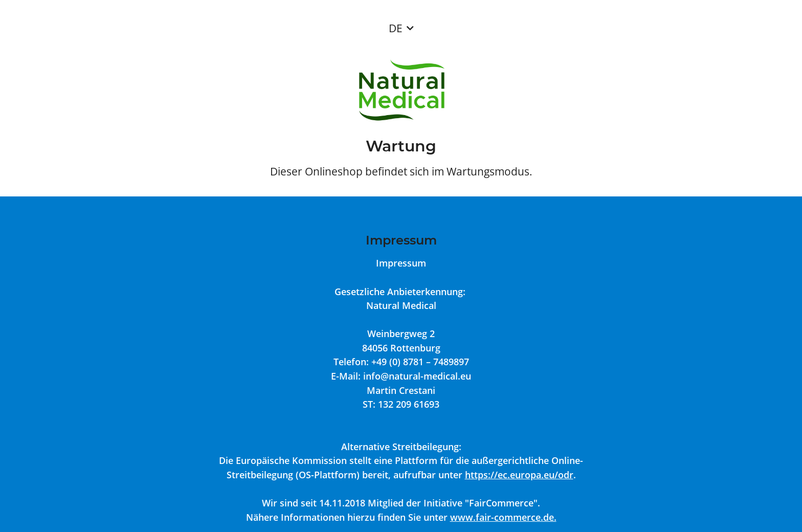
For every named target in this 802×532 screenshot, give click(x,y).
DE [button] (396, 28)
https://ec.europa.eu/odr (519, 474)
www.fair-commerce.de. (503, 517)
